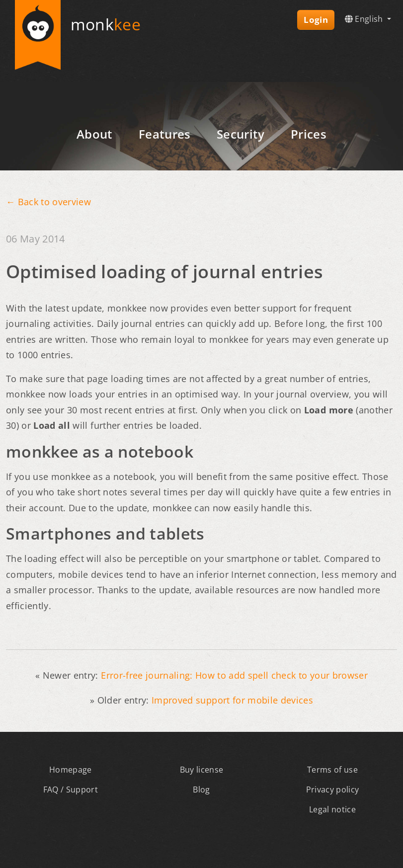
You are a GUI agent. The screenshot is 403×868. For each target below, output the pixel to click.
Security (241, 134)
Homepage (71, 770)
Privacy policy (333, 789)
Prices (309, 134)
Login (316, 20)
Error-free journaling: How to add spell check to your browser (234, 675)
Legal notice (332, 809)
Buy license (202, 770)
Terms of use (332, 770)
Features (165, 134)
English (365, 19)
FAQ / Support (71, 789)
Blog (201, 789)
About (95, 134)
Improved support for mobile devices (232, 700)
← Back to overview (48, 202)
